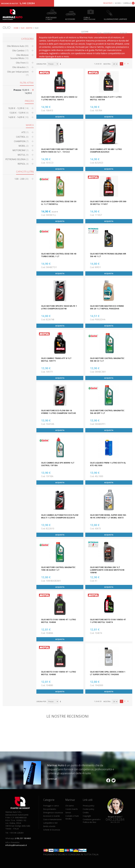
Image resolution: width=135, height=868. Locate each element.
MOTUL (23, 155)
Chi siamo (70, 806)
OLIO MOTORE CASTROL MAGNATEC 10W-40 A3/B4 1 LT (58, 568)
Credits (86, 813)
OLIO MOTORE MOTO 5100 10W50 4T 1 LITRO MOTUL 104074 (108, 621)
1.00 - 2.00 (21, 179)
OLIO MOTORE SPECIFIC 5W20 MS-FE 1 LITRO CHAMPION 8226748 (59, 307)
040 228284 (28, 3)
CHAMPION (21, 141)
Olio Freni (22, 63)
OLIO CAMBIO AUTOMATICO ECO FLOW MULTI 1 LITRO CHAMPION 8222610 (60, 516)
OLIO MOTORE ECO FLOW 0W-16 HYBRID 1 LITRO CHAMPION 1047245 (59, 412)
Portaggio (51, 18)
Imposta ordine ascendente (61, 64)
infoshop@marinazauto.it (16, 845)
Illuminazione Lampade (115, 19)
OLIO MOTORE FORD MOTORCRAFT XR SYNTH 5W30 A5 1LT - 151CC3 (59, 150)
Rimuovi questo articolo (32, 90)
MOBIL (24, 146)
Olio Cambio (20, 51)
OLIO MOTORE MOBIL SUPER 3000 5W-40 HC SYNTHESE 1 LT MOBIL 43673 (108, 516)
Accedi (118, 3)
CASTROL (22, 137)
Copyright (87, 816)
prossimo (128, 64)
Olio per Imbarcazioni (18, 73)
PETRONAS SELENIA (17, 159)
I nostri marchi (72, 809)
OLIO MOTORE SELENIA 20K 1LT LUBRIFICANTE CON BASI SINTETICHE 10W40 (107, 570)
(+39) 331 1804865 (23, 838)
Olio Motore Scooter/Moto (19, 57)
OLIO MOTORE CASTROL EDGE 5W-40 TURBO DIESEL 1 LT (59, 255)
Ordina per (41, 64)
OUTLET (123, 33)
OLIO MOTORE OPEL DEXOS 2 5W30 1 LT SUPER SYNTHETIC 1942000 (108, 673)
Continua (52, 779)
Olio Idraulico (20, 67)
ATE (25, 132)
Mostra (107, 64)
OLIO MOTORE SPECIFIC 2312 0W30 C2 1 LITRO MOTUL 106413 (59, 98)
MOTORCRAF (21, 150)
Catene (85, 32)
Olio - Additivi (104, 33)
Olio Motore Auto (18, 46)
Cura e (89, 18)
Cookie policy (88, 809)
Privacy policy (89, 806)
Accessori (70, 19)
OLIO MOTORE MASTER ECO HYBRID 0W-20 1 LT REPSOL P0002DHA (107, 307)
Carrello (127, 3)
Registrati (108, 3)
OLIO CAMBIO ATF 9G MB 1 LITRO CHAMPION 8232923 (106, 150)
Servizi (68, 813)
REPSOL (23, 164)
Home (16, 28)
